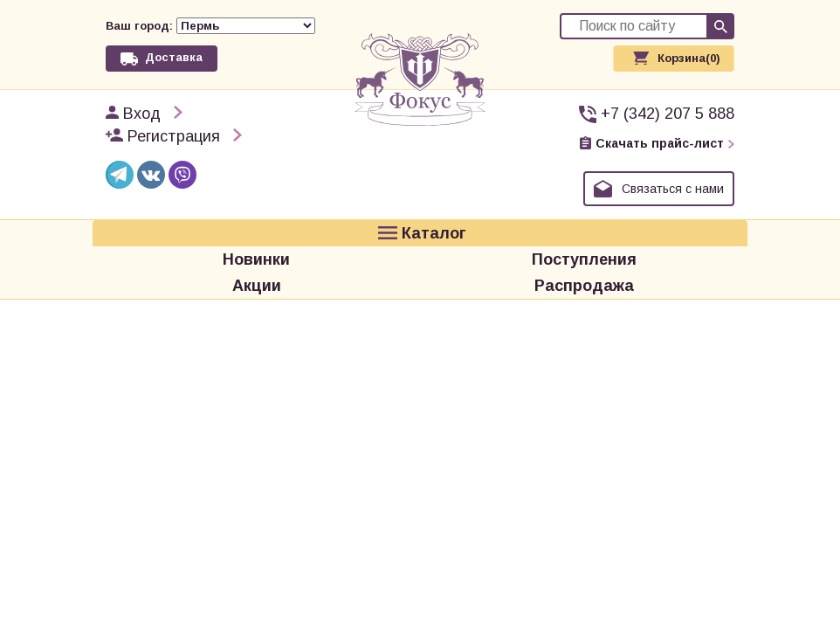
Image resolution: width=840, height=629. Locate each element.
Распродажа (584, 286)
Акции (257, 286)
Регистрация (174, 136)
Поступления (584, 259)
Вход (142, 114)
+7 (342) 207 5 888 (668, 114)
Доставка (174, 57)
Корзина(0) (689, 58)
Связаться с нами (673, 189)
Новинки (256, 259)
